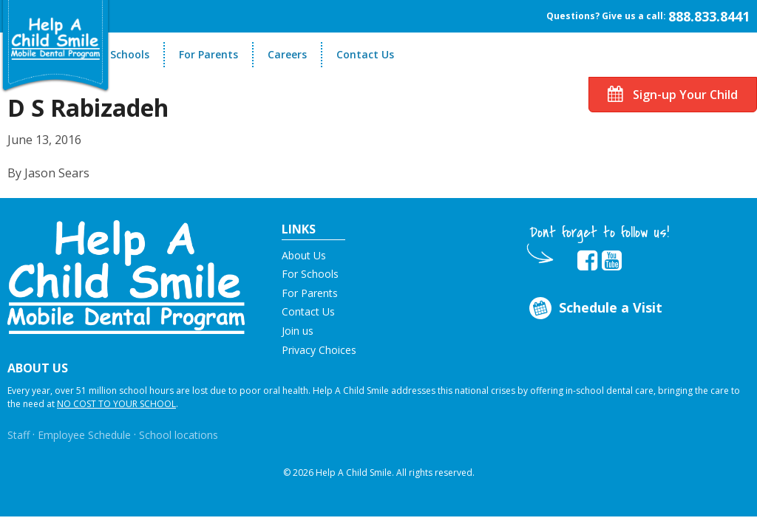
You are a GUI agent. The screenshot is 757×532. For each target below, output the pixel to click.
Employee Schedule (84, 435)
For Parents (208, 54)
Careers (287, 54)
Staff (18, 435)
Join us (298, 331)
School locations (179, 435)
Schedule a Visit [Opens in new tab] (594, 308)
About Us (304, 255)
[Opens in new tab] (587, 261)
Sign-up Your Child (673, 95)
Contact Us (365, 54)
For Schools (120, 54)
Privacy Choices (319, 350)
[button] (126, 276)
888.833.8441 (709, 16)
